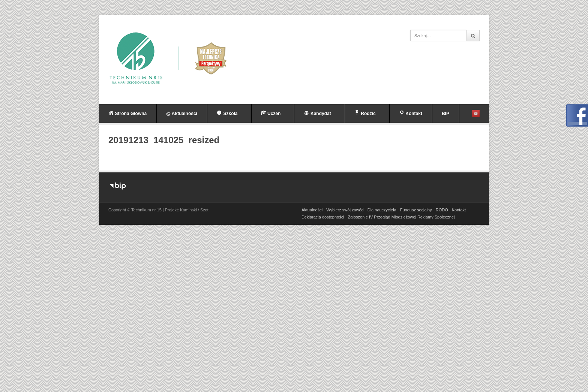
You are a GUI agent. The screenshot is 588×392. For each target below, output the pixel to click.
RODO (442, 210)
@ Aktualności (182, 114)
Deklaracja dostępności (323, 217)
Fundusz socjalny (416, 210)
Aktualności (312, 210)
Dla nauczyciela (382, 210)
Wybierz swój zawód (345, 210)
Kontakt (459, 210)
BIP (445, 114)
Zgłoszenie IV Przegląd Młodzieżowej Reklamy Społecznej (401, 217)
